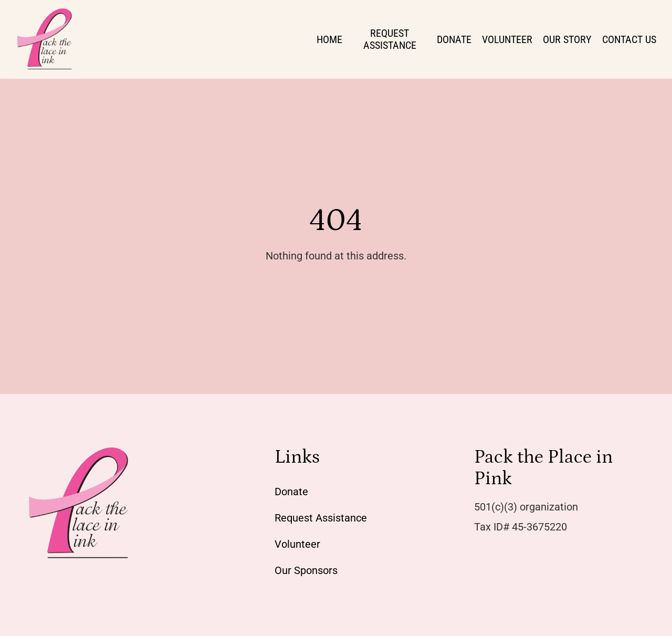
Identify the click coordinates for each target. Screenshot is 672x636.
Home (329, 39)
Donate (454, 39)
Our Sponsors (306, 570)
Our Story (567, 39)
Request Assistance (390, 39)
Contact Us (629, 39)
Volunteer (507, 39)
